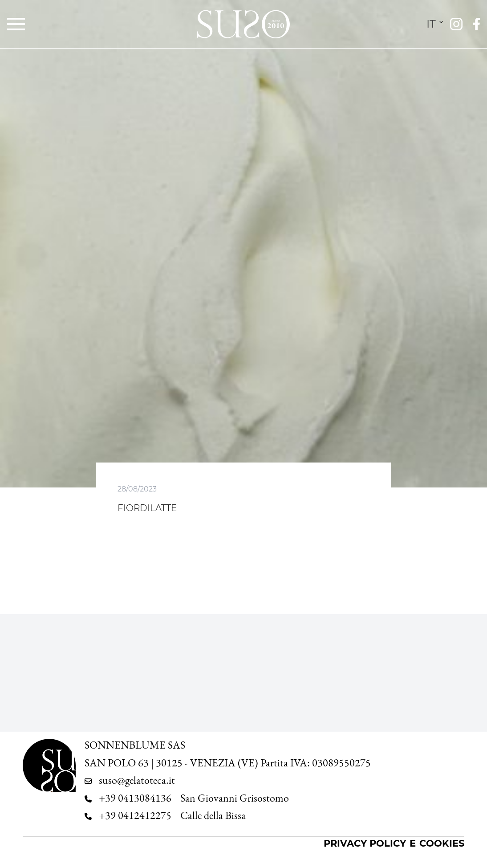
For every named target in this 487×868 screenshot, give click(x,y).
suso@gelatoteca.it (137, 780)
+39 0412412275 (135, 815)
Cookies (442, 843)
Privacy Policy (365, 843)
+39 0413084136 (135, 798)
